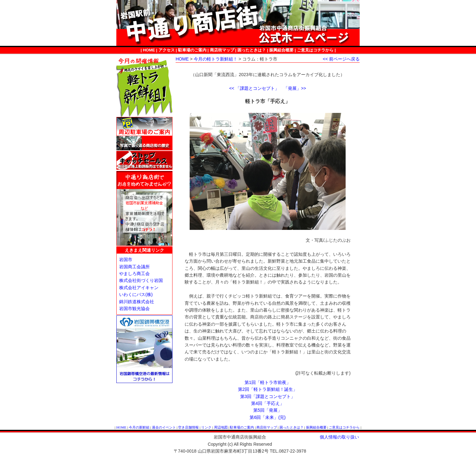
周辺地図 (221, 427)
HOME (149, 50)
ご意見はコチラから (315, 50)
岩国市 (126, 260)
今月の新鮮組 (139, 427)
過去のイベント (164, 427)
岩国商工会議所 (134, 267)
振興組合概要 (281, 50)
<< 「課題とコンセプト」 (254, 88)
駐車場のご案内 (192, 50)
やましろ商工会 (134, 274)
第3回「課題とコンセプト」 (268, 396)
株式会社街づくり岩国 (141, 280)
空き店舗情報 (188, 427)
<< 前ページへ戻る (341, 59)
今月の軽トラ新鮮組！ (216, 59)
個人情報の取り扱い (339, 437)
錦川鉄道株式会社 (137, 302)
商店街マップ (222, 50)
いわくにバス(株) (136, 294)
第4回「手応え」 (268, 403)
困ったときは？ (252, 50)
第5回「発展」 (268, 410)
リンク (206, 427)
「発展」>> (295, 88)
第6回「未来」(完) (267, 417)
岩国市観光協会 (134, 308)
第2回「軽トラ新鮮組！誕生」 (268, 389)
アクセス (167, 50)
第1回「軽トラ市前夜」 (268, 382)
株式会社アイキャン (139, 288)
